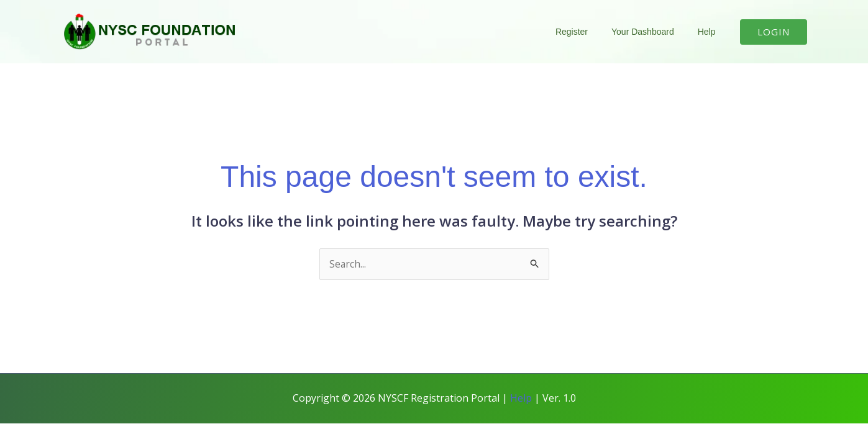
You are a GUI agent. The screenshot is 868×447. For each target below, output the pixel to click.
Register (587, 32)
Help (710, 32)
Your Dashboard (652, 32)
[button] (774, 32)
